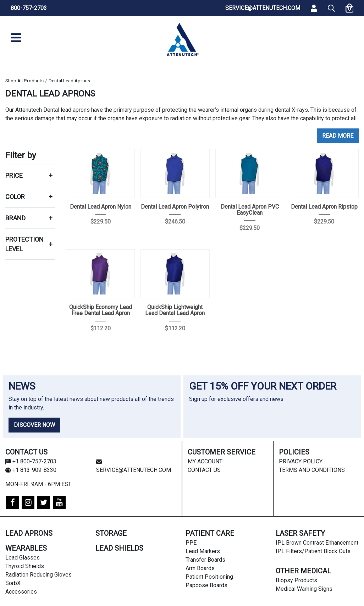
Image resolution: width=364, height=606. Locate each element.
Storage (111, 533)
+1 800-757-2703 (31, 461)
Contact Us (204, 470)
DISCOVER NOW (34, 425)
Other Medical (303, 571)
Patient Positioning (209, 577)
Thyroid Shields (25, 566)
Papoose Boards (206, 585)
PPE (191, 543)
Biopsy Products (296, 580)
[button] (331, 8)
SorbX (13, 583)
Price (14, 175)
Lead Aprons (29, 533)
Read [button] (329, 136)
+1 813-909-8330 (31, 470)
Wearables (26, 548)
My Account (205, 461)
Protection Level (24, 244)
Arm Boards (200, 568)
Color (15, 197)
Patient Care (210, 533)
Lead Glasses (23, 558)
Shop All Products (24, 81)
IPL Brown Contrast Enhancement (317, 543)
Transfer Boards (205, 560)
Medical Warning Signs (304, 589)
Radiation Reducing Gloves (38, 575)
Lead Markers (203, 551)
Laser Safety (300, 533)
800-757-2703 (29, 8)
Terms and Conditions (312, 470)
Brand (15, 218)
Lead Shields (119, 548)
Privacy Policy (301, 461)
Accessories (21, 592)
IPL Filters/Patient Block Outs (313, 551)
